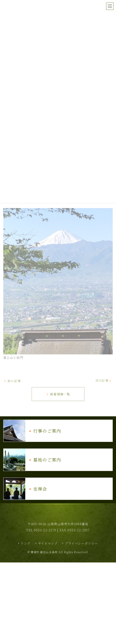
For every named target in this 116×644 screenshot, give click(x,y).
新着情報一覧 (58, 394)
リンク (26, 543)
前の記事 (12, 381)
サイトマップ (48, 543)
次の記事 (103, 380)
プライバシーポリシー (81, 543)
